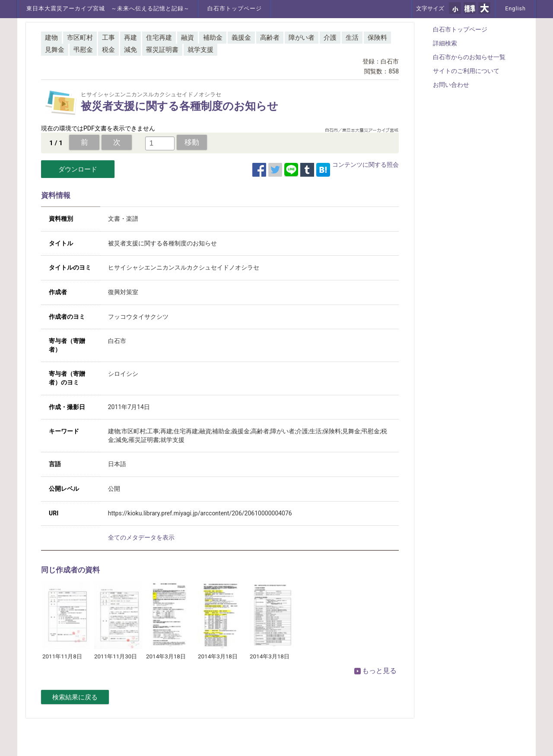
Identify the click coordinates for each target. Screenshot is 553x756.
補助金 (213, 38)
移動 (192, 142)
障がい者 (302, 38)
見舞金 (55, 50)
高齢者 (270, 38)
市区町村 (80, 38)
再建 (130, 38)
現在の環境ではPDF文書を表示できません (98, 128)
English (515, 8)
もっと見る (375, 671)
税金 (108, 50)
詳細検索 (445, 43)
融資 (188, 38)
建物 (51, 38)
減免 (130, 50)
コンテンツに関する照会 (365, 165)
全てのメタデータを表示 (141, 537)
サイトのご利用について (466, 71)
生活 (352, 38)
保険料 (377, 38)
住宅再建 (159, 38)
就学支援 (200, 50)
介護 (330, 38)
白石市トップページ (235, 8)
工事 (108, 38)
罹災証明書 (162, 50)
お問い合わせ (451, 85)
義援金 (241, 38)
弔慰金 (83, 50)
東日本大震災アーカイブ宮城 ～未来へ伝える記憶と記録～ (108, 8)
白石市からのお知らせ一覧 (469, 57)
